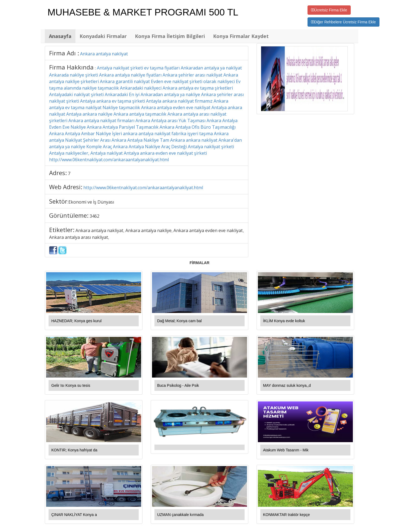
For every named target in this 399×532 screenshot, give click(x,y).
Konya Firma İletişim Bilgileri (170, 36)
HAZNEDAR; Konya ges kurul (76, 321)
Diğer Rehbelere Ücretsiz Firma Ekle (343, 22)
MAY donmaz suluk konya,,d (287, 385)
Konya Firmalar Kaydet (241, 36)
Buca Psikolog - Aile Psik (178, 385)
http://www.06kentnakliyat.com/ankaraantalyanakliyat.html (143, 188)
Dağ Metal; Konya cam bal (179, 321)
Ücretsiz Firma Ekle (329, 10)
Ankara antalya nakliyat (104, 54)
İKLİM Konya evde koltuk (284, 321)
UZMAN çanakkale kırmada (180, 515)
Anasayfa (60, 36)
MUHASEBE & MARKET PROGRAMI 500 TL (143, 12)
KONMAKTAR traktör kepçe (286, 515)
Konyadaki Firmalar (103, 36)
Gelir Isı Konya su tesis (71, 385)
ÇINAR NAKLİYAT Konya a (74, 515)
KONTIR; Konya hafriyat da (74, 450)
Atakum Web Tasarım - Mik (286, 450)
